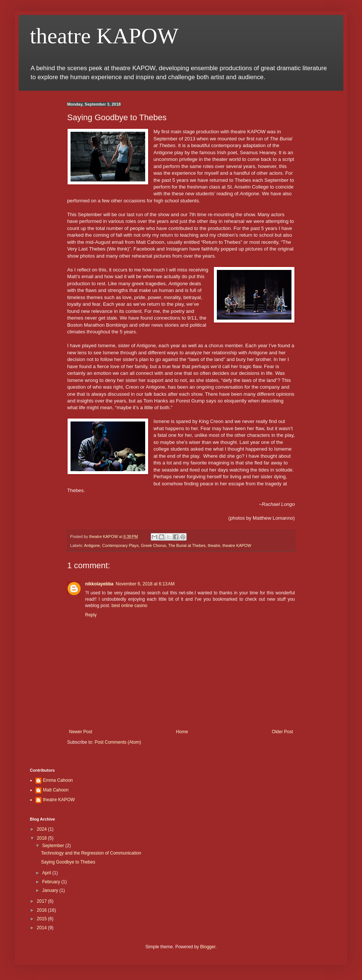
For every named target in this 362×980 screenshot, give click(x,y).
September (54, 846)
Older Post (282, 732)
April (47, 873)
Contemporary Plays (121, 545)
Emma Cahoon (58, 780)
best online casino (129, 606)
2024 (43, 829)
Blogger (208, 947)
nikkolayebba (99, 584)
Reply (91, 615)
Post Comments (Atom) (118, 742)
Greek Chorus (154, 545)
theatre (214, 545)
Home (182, 732)
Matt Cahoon (56, 790)
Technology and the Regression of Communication (91, 853)
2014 (43, 928)
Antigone (92, 545)
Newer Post (81, 732)
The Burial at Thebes (187, 545)
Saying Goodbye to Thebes (68, 862)
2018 (43, 838)
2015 (43, 919)
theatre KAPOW (104, 36)
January (51, 890)
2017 (43, 901)
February (52, 882)
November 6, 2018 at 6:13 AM (145, 584)
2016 (43, 910)
